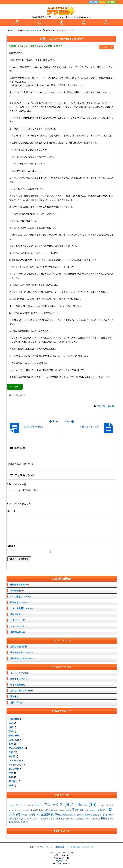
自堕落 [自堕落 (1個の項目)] (68, 819)
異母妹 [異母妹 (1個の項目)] (38, 819)
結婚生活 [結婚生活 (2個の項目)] (48, 819)
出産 (11, 727)
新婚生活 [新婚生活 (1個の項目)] (97, 815)
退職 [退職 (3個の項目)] (105, 818)
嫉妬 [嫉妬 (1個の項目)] (28, 815)
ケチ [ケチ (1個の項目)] (33, 805)
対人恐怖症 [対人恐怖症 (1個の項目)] (65, 815)
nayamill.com (62, 861)
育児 (11, 731)
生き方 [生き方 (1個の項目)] (30, 819)
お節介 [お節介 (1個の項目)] (18, 805)
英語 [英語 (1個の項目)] (75, 819)
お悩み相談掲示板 (19, 647)
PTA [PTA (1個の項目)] (11, 805)
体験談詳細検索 (18, 632)
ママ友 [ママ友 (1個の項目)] (17, 810)
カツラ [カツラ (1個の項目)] (26, 805)
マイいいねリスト (19, 626)
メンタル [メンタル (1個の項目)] (26, 810)
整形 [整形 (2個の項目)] (88, 815)
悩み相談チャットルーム (22, 652)
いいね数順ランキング (21, 596)
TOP (32, 847)
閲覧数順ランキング (20, 602)
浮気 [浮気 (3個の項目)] (106, 815)
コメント (11, 511)
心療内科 (110, 406)
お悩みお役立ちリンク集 (22, 691)
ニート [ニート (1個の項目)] (101, 805)
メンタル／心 (15, 765)
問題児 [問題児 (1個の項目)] (93, 810)
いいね (15, 387)
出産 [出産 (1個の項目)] (69, 810)
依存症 (12, 756)
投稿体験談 (15, 614)
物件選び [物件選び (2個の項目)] (20, 819)
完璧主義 (101, 406)
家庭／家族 (14, 736)
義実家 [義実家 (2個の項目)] (59, 819)
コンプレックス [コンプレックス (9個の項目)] (53, 804)
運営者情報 (60, 847)
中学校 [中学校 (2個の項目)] (43, 810)
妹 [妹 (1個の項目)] (23, 815)
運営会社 (14, 697)
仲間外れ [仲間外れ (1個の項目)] (53, 810)
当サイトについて (19, 679)
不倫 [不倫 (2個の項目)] (34, 810)
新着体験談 (17, 591)
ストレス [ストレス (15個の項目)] (83, 804)
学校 (11, 773)
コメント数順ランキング (22, 608)
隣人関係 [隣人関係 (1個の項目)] (16, 822)
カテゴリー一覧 (18, 620)
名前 (62, 547)
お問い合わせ (16, 702)
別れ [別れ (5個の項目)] (78, 810)
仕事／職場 (14, 719)
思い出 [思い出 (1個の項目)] (74, 815)
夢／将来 (13, 781)
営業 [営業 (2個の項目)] (101, 810)
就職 (11, 785)
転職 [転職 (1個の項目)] (88, 819)
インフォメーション (20, 673)
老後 (11, 744)
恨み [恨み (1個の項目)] (81, 815)
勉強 (11, 777)
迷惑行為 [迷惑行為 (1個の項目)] (95, 819)
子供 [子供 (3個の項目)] (36, 815)
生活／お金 (14, 740)
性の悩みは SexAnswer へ (23, 658)
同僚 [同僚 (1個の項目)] (87, 810)
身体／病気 (14, 769)
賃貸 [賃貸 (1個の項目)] (81, 819)
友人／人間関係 (16, 748)
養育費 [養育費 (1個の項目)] (24, 822)
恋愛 (11, 752)
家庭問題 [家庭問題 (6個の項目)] (50, 814)
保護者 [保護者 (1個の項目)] (62, 810)
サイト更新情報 (18, 685)
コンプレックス (16, 761)
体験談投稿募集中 (20, 585)
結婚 (11, 723)
